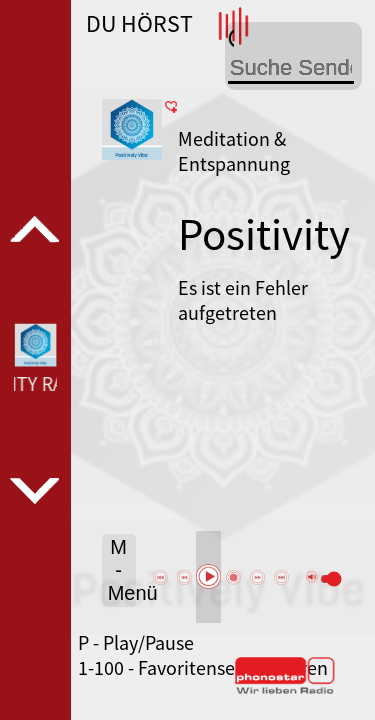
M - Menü (122, 570)
